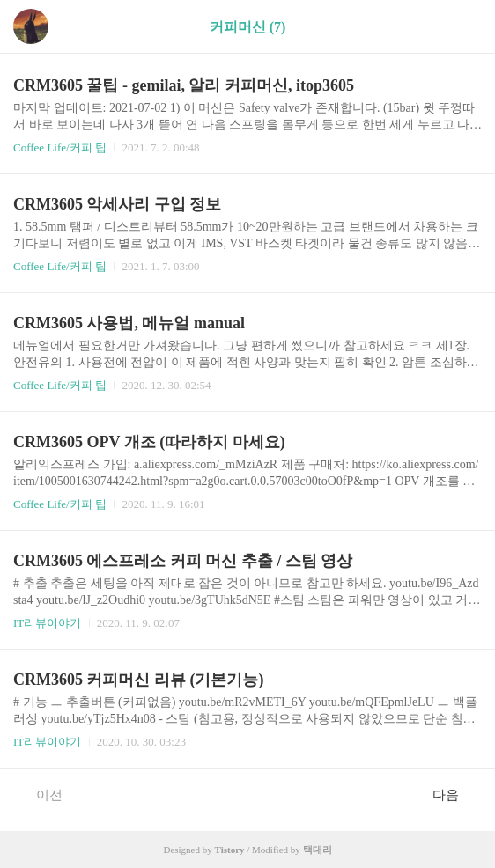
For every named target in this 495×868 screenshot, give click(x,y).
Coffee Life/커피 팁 (60, 147)
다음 (455, 794)
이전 (40, 794)
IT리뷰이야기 (47, 623)
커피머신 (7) (248, 27)
